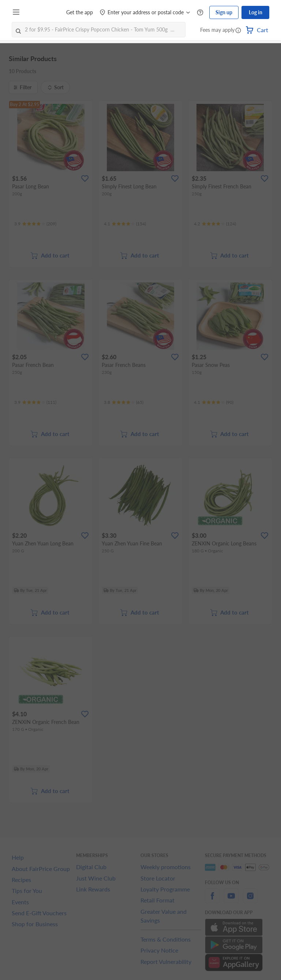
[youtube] (231, 900)
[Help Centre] (200, 13)
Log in (256, 12)
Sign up (224, 12)
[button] (238, 31)
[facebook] (212, 900)
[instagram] (250, 900)
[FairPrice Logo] (44, 12)
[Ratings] (35, 224)
